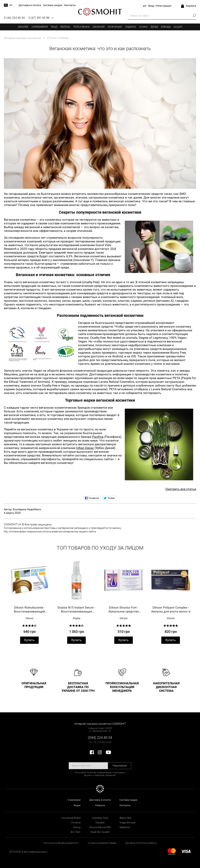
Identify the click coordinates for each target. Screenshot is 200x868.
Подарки (131, 27)
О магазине (74, 800)
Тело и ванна (81, 27)
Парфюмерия (40, 27)
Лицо (54, 27)
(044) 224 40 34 (100, 737)
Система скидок (128, 800)
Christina (76, 823)
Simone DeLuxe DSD (100, 827)
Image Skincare (127, 823)
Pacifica (98, 437)
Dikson (29, 618)
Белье (154, 27)
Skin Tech (75, 832)
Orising (77, 827)
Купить (29, 640)
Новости (100, 805)
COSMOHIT (100, 12)
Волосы (65, 27)
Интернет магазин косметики (23, 38)
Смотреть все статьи (181, 489)
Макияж (23, 27)
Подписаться (120, 766)
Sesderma (125, 827)
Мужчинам (115, 27)
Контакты (125, 805)
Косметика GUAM (71, 818)
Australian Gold (100, 818)
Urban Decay (85, 448)
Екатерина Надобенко (27, 509)
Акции (178, 27)
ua (11, 5)
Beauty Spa (125, 818)
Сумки (143, 27)
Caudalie (100, 823)
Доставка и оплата (100, 800)
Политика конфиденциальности (61, 843)
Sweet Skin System (100, 832)
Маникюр (99, 27)
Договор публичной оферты (141, 843)
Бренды (166, 27)
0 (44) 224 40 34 (14, 18)
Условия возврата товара (102, 843)
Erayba (77, 618)
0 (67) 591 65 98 (39, 18)
